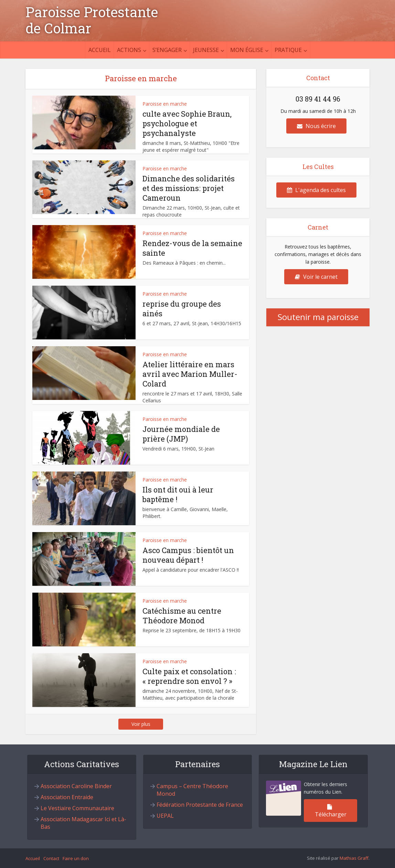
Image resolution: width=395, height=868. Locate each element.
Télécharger (331, 811)
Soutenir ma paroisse (318, 317)
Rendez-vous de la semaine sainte (192, 248)
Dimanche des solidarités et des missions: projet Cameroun (189, 188)
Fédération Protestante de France (200, 805)
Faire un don (76, 858)
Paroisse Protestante (92, 12)
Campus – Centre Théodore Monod (192, 790)
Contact (51, 858)
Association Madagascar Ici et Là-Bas (83, 823)
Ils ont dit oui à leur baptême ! (178, 494)
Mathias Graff (354, 858)
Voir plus (141, 724)
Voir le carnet (316, 277)
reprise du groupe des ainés (182, 309)
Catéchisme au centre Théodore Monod (182, 616)
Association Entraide (67, 797)
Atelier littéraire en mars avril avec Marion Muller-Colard (190, 374)
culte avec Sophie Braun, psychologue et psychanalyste (187, 123)
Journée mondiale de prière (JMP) (181, 434)
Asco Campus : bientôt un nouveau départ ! (188, 555)
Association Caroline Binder (76, 786)
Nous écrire (316, 126)
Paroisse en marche (165, 104)
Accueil (100, 50)
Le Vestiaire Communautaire (77, 808)
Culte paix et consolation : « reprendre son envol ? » (189, 676)
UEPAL (165, 816)
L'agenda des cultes (316, 190)
